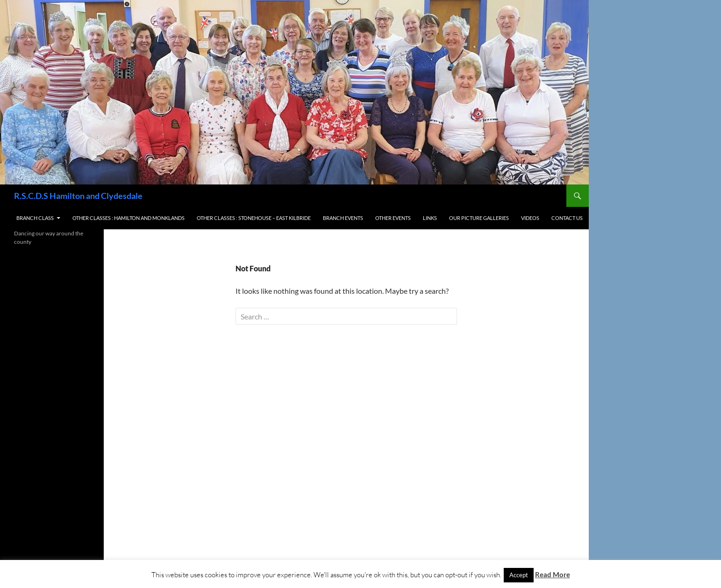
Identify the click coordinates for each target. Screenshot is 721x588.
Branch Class (35, 218)
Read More (553, 574)
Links (430, 218)
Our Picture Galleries (479, 218)
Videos (530, 218)
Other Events (393, 218)
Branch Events (343, 218)
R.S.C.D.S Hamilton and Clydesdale (78, 196)
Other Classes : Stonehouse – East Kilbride (254, 218)
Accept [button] (519, 575)
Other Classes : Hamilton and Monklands (128, 218)
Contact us (567, 218)
